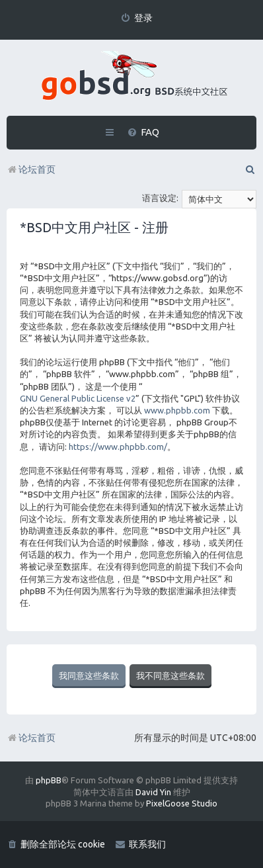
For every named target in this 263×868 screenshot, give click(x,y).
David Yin (153, 792)
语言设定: (160, 198)
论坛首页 (31, 738)
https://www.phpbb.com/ (118, 447)
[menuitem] (136, 18)
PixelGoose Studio (182, 803)
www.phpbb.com (177, 410)
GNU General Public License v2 (78, 398)
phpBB (49, 780)
